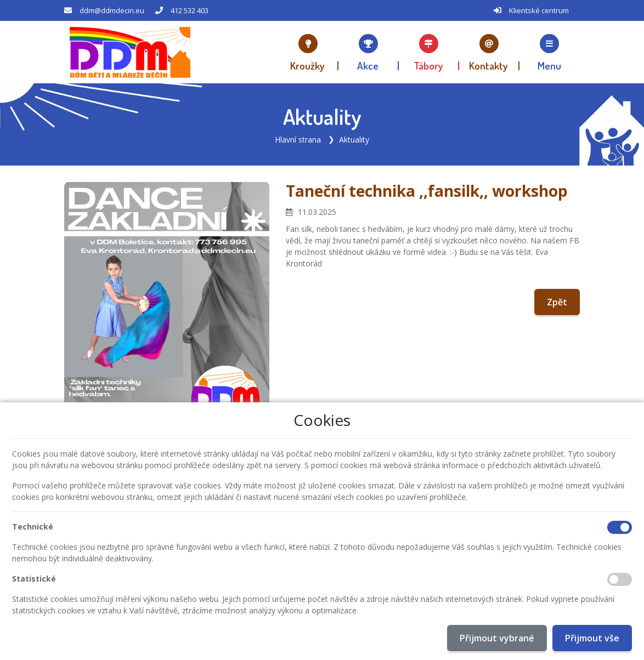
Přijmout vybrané (497, 638)
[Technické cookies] (620, 527)
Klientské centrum (539, 10)
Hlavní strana (298, 140)
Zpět (557, 302)
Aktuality (354, 140)
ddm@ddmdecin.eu (112, 10)
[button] (550, 52)
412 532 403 (190, 10)
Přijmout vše (592, 638)
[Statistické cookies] (620, 579)
